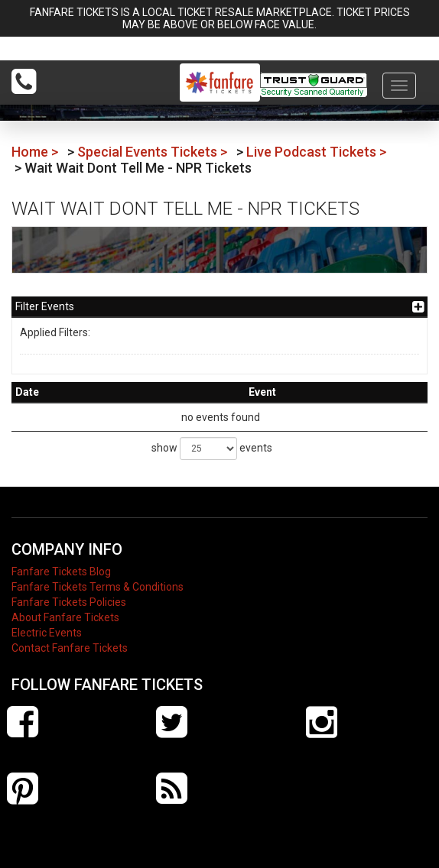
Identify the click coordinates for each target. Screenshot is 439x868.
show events (212, 449)
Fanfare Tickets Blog (61, 572)
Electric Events (47, 633)
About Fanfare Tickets (65, 617)
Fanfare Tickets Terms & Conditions (98, 587)
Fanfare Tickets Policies (69, 602)
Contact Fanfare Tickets (70, 648)
